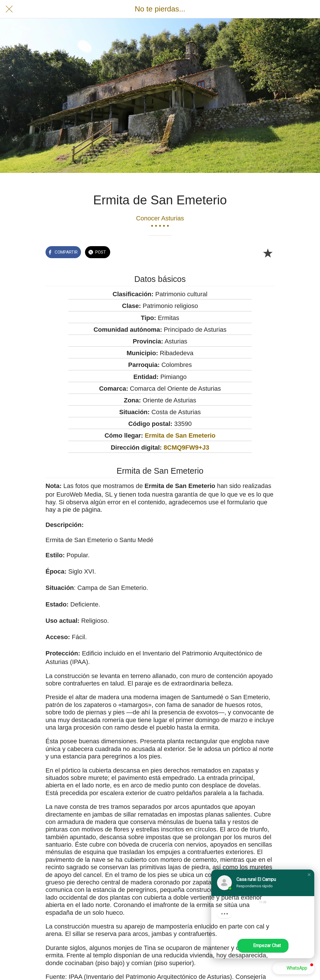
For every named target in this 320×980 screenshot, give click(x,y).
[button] (309, 875)
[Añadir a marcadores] (268, 253)
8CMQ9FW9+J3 (187, 447)
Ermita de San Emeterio (180, 435)
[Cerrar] (9, 9)
